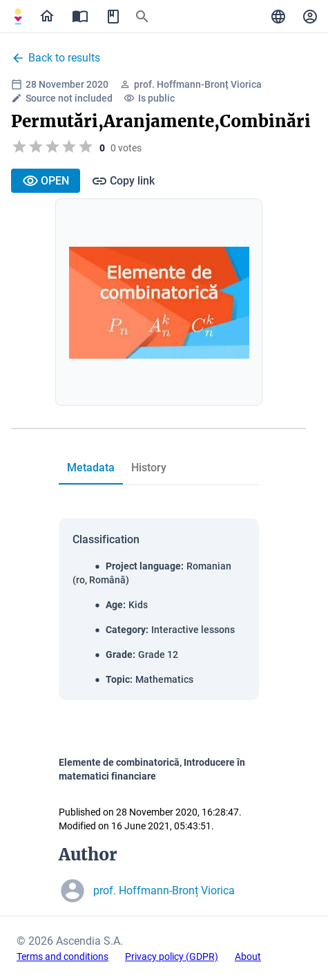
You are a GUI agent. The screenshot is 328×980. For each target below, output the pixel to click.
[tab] (91, 468)
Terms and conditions (62, 957)
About (248, 957)
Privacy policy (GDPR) (172, 957)
